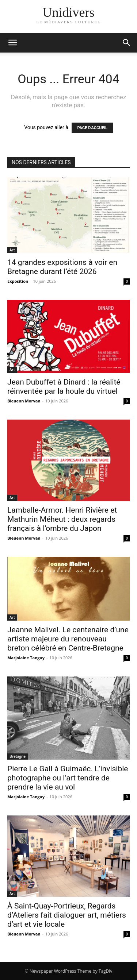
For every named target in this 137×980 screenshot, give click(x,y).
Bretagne (18, 756)
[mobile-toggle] (12, 43)
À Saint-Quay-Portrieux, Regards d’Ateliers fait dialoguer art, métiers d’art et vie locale (67, 915)
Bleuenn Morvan (24, 401)
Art (12, 250)
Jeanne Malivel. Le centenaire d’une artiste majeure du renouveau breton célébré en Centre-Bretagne (68, 639)
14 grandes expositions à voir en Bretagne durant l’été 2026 (62, 267)
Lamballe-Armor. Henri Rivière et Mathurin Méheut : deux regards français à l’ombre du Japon (62, 519)
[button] (127, 43)
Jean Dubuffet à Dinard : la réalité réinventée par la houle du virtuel (64, 387)
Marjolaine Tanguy (26, 658)
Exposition (18, 281)
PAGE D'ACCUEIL (92, 128)
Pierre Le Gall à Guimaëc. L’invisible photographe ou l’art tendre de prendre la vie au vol (68, 778)
